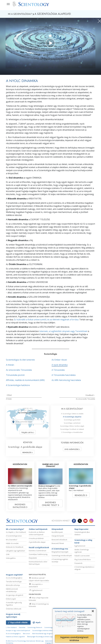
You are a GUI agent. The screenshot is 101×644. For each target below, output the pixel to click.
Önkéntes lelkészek (14, 610)
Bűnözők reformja (13, 586)
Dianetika (22, 629)
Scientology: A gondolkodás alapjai (25, 447)
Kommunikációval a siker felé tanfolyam (38, 564)
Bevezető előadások (59, 541)
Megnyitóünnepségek (60, 553)
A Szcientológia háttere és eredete (72, 414)
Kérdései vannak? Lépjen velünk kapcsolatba (39, 580)
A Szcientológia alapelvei (72, 417)
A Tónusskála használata (64, 375)
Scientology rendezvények (62, 557)
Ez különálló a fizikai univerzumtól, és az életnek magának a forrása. (46, 320)
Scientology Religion (52, 629)
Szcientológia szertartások (72, 423)
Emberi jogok (11, 600)
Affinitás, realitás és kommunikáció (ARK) (25, 380)
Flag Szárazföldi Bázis (83, 561)
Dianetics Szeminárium (37, 552)
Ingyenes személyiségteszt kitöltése (74, 639)
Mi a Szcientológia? (15, 530)
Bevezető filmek (58, 544)
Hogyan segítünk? (14, 576)
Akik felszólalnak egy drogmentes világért (46, 635)
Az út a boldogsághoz (14, 579)
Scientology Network (35, 629)
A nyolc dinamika (60, 365)
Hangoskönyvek (58, 537)
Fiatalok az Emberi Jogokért (15, 638)
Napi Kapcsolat (81, 530)
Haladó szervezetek (82, 557)
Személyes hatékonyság (38, 555)
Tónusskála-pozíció (15, 375)
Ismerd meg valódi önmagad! (70, 611)
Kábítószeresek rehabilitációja (12, 591)
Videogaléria (11, 559)
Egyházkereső (80, 547)
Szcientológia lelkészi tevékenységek (72, 426)
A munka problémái (36, 539)
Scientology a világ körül (83, 543)
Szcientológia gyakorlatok (72, 420)
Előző (10, 395)
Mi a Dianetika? (12, 541)
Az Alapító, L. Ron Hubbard (16, 533)
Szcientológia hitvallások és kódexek (72, 429)
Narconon (26, 635)
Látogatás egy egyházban (15, 552)
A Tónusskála (58, 370)
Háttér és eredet (12, 544)
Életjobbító (33, 559)
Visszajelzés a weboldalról (36, 587)
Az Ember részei (59, 360)
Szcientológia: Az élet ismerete (20, 360)
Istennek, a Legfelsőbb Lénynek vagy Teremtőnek (63, 331)
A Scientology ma (60, 550)
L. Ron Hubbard (11, 629)
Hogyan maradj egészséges (13, 617)
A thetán (10, 365)
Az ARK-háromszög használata (66, 380)
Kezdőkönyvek (57, 533)
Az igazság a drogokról (15, 596)
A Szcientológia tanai (14, 537)
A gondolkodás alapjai (37, 543)
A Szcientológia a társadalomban (72, 432)
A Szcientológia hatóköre (18, 385)
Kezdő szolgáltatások (39, 549)
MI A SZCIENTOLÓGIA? (72, 409)
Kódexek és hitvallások (15, 548)
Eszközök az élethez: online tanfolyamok (37, 534)
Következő (90, 395)
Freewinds (78, 564)
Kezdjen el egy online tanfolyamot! (18, 632)
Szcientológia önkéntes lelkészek (44, 632)
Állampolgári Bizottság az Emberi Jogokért (42, 638)
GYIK (8, 556)
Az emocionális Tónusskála (19, 370)
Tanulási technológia (14, 583)
